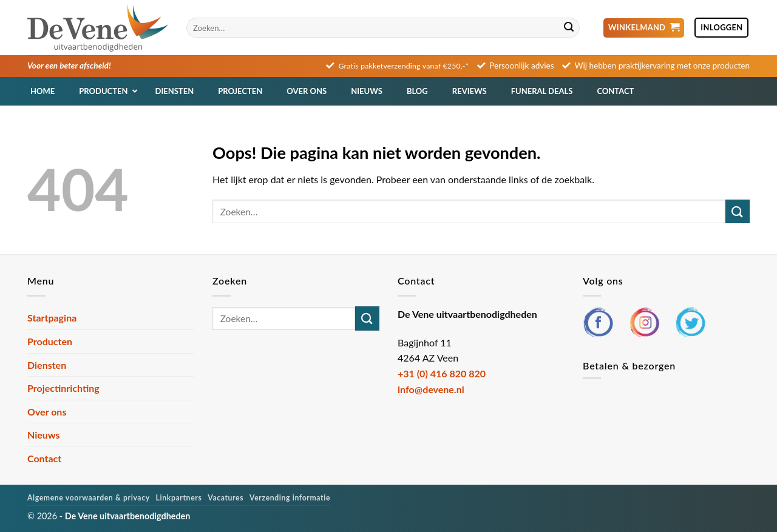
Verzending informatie (290, 498)
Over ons (47, 412)
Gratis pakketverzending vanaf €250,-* (404, 66)
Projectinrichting (63, 388)
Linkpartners (179, 498)
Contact (44, 458)
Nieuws (44, 435)
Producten (50, 341)
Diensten (47, 365)
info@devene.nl (431, 389)
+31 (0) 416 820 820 (442, 373)
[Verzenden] (569, 28)
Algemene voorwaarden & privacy (89, 498)
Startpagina (52, 318)
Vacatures (226, 498)
